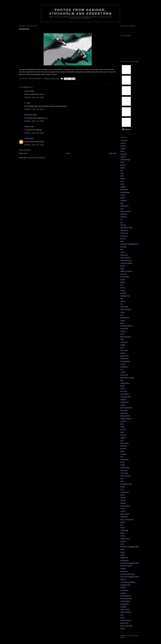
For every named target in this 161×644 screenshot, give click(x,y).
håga (122, 269)
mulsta (123, 290)
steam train (124, 558)
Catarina (27, 127)
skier (122, 440)
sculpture (124, 200)
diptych (123, 282)
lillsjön (122, 451)
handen (123, 146)
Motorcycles (125, 443)
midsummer (124, 359)
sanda (122, 487)
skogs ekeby (125, 383)
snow (122, 181)
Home (68, 153)
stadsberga (124, 530)
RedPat (27, 138)
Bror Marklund (125, 596)
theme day (124, 190)
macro (123, 184)
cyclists (123, 372)
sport (122, 489)
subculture (124, 517)
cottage (123, 301)
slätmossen (124, 255)
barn (122, 479)
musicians (124, 342)
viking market (125, 416)
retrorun (123, 498)
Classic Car (124, 233)
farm (122, 285)
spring (122, 168)
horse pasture (125, 506)
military (123, 353)
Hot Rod (123, 579)
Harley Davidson (126, 419)
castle (122, 427)
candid (123, 195)
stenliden (124, 607)
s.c (25, 103)
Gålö (122, 339)
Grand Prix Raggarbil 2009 (130, 547)
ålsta (122, 323)
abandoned (124, 329)
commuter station (126, 263)
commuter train (126, 397)
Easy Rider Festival (127, 378)
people (123, 198)
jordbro (123, 179)
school (123, 312)
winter (122, 151)
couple (123, 280)
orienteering (125, 604)
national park (125, 468)
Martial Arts (124, 623)
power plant (124, 459)
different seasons (126, 271)
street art (123, 274)
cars (122, 369)
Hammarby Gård (126, 599)
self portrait (124, 375)
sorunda (123, 454)
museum (123, 435)
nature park (124, 307)
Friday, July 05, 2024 (34, 97)
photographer (125, 361)
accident (123, 421)
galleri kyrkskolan (126, 408)
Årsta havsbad (125, 211)
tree (122, 170)
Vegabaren (124, 367)
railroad (123, 541)
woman (123, 165)
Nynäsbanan (125, 318)
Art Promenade (126, 310)
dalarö (123, 386)
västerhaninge (125, 160)
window (123, 239)
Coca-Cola (124, 473)
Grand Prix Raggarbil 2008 (130, 577)
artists (122, 549)
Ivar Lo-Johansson (127, 520)
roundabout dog (126, 484)
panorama (124, 236)
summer (123, 143)
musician (123, 293)
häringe (123, 331)
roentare (27, 91)
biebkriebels (29, 115)
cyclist (122, 252)
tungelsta (124, 154)
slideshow (124, 214)
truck (122, 334)
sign (122, 299)
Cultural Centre (126, 476)
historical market (126, 566)
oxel (122, 173)
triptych (123, 500)
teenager (123, 247)
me (121, 304)
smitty (122, 629)
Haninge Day (125, 296)
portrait (123, 149)
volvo (122, 432)
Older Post (113, 153)
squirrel (123, 364)
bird (122, 249)
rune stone (124, 413)
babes (122, 533)
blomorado (124, 350)
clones (123, 552)
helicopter (124, 446)
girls (122, 380)
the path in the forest (128, 574)
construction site (126, 260)
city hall (123, 430)
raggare (123, 438)
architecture (124, 206)
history (123, 320)
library (122, 495)
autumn (123, 157)
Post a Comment (25, 150)
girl (121, 222)
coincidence (125, 492)
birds (122, 424)
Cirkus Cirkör (125, 609)
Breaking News (126, 337)
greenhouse (125, 356)
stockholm (124, 140)
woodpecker (125, 560)
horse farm (124, 410)
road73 (123, 528)
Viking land (124, 230)
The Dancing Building (128, 582)
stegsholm (124, 571)
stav (122, 315)
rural (122, 209)
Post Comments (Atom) (37, 158)
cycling (123, 405)
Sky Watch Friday (126, 228)
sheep (122, 462)
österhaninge (125, 192)
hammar (123, 400)
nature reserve (125, 258)
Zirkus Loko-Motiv (127, 626)
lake (122, 203)
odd (122, 525)
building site (125, 402)
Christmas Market (127, 326)
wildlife (123, 345)
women (123, 389)
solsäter (123, 569)
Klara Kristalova (126, 612)
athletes (123, 588)
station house (125, 539)
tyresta (123, 266)
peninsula (124, 470)
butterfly (123, 503)
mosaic (123, 511)
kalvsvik (123, 449)
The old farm (125, 394)
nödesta (123, 225)
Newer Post (23, 153)
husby (122, 465)
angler (123, 522)
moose (123, 509)
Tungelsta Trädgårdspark (129, 244)
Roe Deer (124, 391)
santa (122, 544)
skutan (123, 555)
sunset (123, 288)
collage (123, 187)
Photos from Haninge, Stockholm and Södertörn (81, 12)
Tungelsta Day (125, 585)
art (121, 220)
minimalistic (124, 590)
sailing (123, 536)
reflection (124, 217)
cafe (122, 457)
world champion (126, 620)
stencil (123, 618)
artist (122, 348)
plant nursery (125, 514)
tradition (123, 593)
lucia (122, 615)
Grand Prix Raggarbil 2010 (130, 563)
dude (122, 176)
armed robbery (125, 601)
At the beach (125, 277)
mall (122, 481)
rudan (122, 162)
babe (122, 241)
